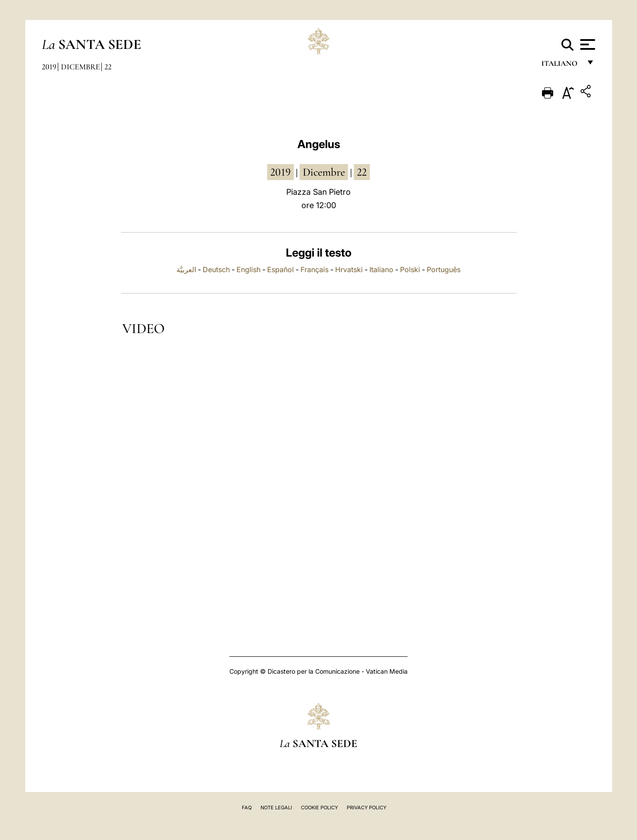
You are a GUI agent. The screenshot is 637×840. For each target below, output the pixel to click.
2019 (49, 67)
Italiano (381, 269)
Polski (410, 269)
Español (280, 269)
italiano (561, 66)
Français (314, 269)
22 (108, 67)
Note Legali (276, 808)
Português (444, 269)
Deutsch (216, 269)
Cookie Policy (319, 808)
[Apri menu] (587, 44)
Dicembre (80, 67)
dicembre (324, 172)
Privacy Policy (367, 808)
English (248, 269)
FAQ (247, 808)
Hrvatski (349, 269)
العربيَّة (186, 269)
